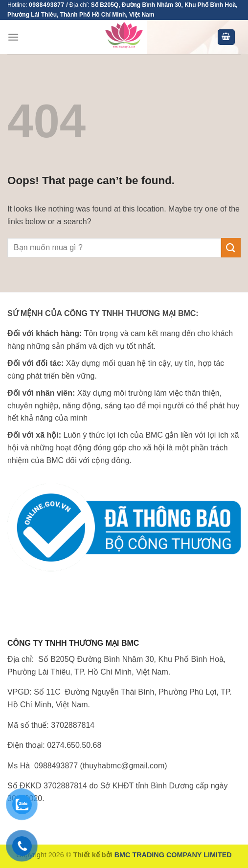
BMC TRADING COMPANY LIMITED (173, 855)
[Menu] (13, 37)
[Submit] (231, 247)
